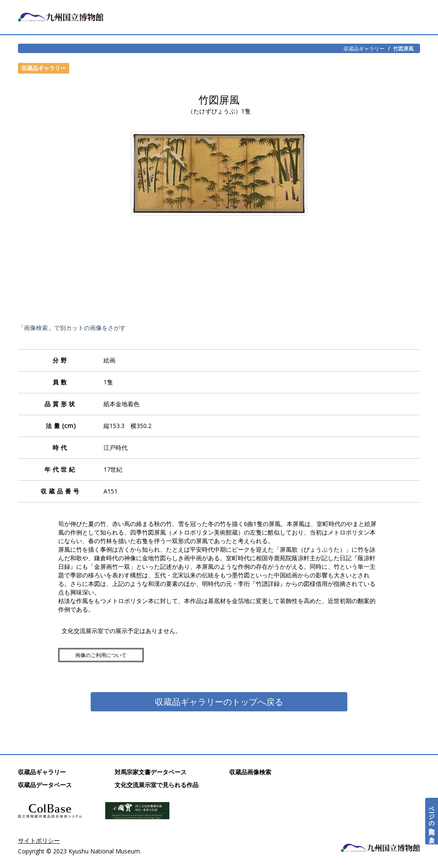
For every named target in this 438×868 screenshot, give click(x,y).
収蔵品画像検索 (250, 772)
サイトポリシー (39, 840)
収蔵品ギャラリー (364, 48)
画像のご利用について (101, 655)
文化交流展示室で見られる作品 (157, 785)
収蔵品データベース (45, 785)
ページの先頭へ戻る (432, 821)
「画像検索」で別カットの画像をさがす (72, 328)
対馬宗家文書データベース (151, 772)
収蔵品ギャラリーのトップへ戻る (219, 702)
